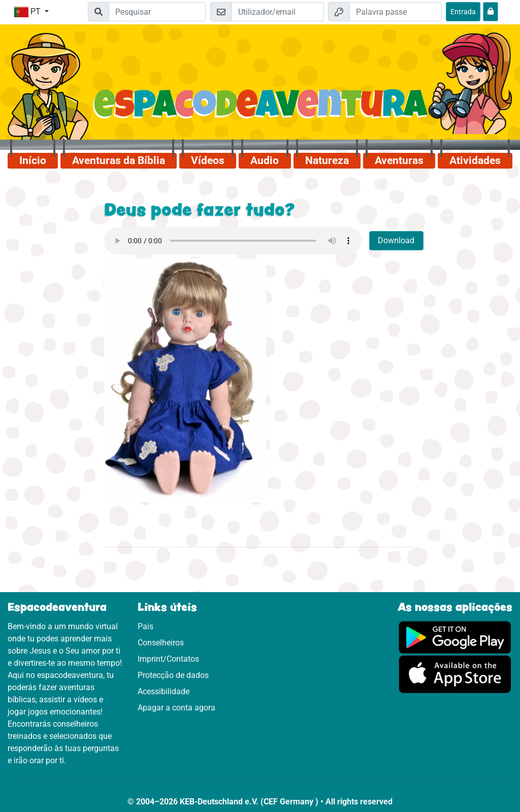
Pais (145, 626)
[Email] (278, 12)
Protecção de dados (173, 675)
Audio (265, 160)
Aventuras (399, 160)
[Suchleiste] (157, 12)
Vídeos (208, 160)
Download (396, 240)
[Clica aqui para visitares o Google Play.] (455, 637)
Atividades (475, 160)
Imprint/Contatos (168, 659)
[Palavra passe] (396, 12)
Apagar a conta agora (176, 708)
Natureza (327, 160)
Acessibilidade (164, 691)
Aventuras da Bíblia (119, 160)
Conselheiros (161, 643)
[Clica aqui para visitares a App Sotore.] (455, 674)
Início (33, 160)
